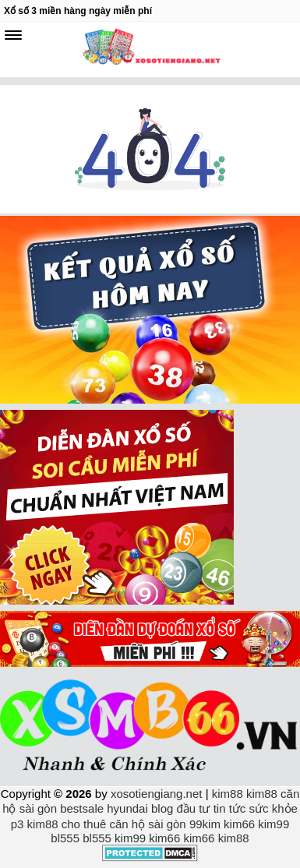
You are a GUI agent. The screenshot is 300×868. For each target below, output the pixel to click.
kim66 (239, 824)
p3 (18, 824)
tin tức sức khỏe (256, 808)
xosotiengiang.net (158, 794)
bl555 (65, 838)
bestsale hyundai (104, 808)
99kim (205, 824)
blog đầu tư (181, 808)
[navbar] (13, 35)
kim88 (228, 794)
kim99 (274, 824)
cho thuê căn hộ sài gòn (124, 824)
